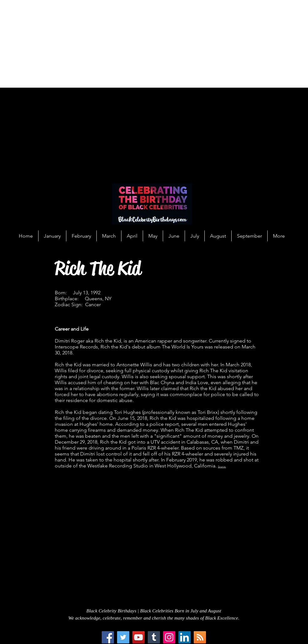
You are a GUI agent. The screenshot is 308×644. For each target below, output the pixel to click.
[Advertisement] (154, 44)
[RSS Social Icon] (200, 637)
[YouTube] (139, 637)
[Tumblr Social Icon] (154, 637)
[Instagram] (169, 637)
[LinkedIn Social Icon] (185, 637)
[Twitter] (123, 637)
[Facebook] (108, 637)
